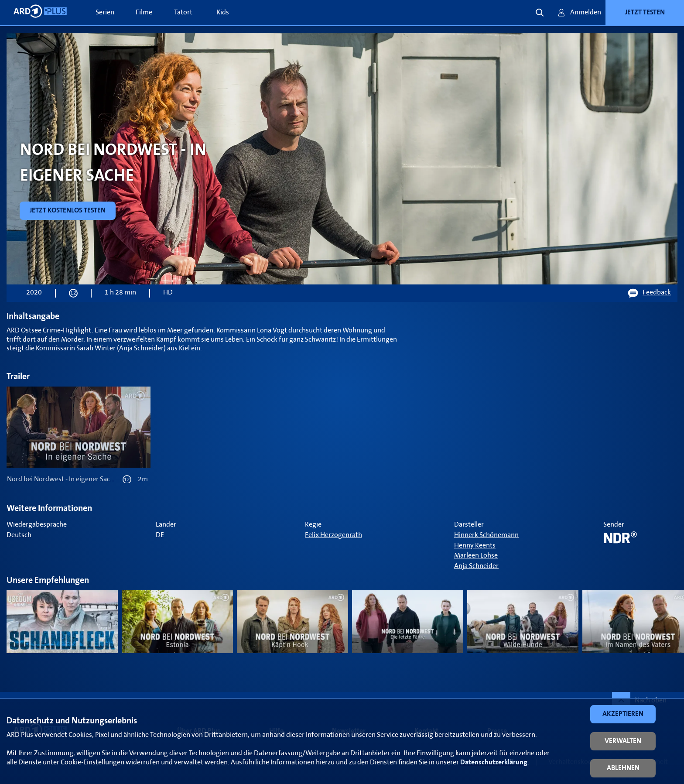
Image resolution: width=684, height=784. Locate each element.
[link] (68, 211)
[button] (623, 714)
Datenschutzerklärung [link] (494, 762)
